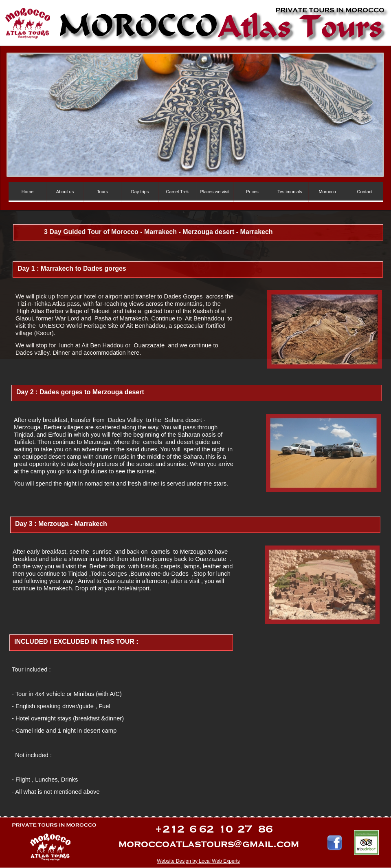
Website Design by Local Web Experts (198, 861)
